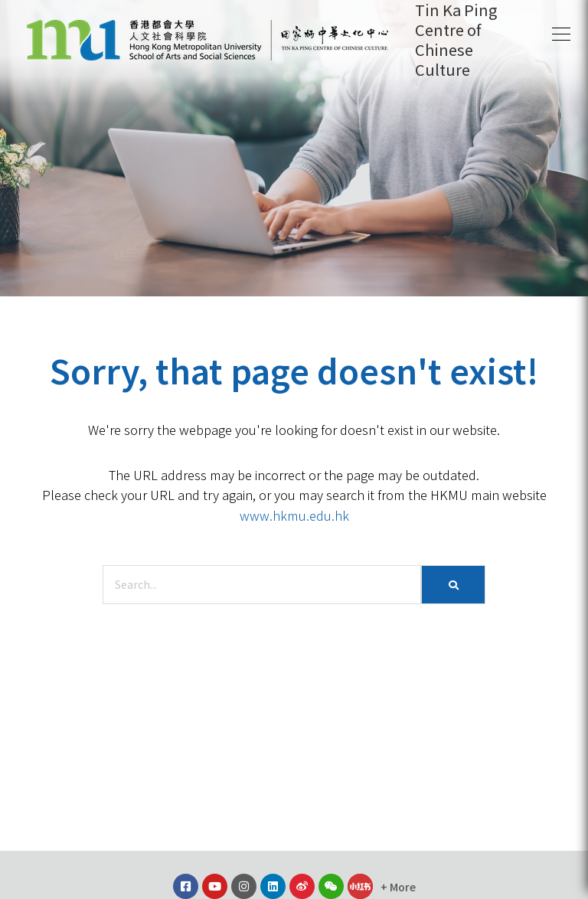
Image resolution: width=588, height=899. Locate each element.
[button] (561, 34)
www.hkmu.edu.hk (294, 515)
